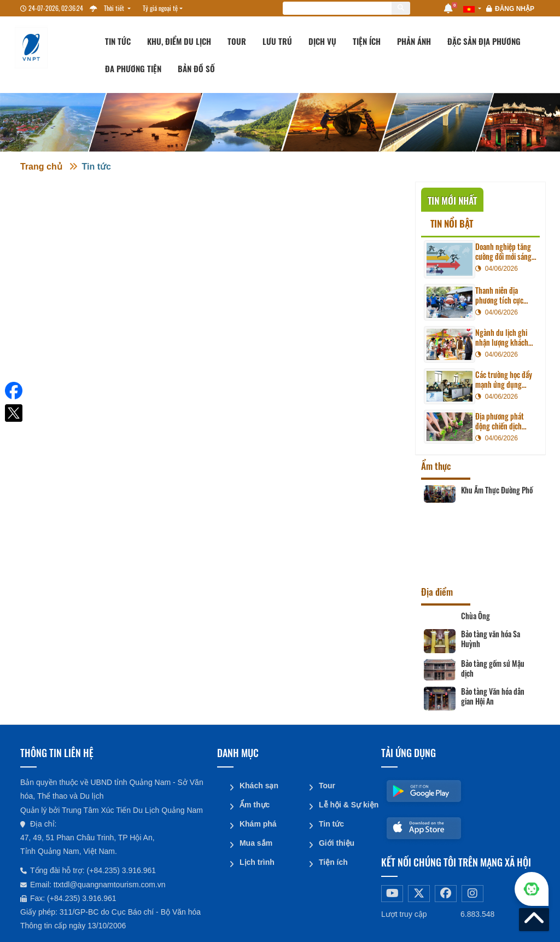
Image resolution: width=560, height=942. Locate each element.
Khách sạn (258, 785)
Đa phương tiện (133, 68)
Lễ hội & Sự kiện (346, 804)
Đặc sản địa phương (484, 41)
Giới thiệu (336, 841)
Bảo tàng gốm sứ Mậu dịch (493, 668)
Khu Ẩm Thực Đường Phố (497, 490)
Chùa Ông (476, 616)
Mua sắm (255, 841)
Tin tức (118, 41)
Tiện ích (367, 41)
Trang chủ (41, 167)
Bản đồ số (196, 68)
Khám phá (258, 822)
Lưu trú (277, 41)
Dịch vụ (322, 41)
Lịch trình (256, 859)
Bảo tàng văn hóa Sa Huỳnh (491, 639)
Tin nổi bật (452, 223)
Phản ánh (414, 41)
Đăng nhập (515, 9)
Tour (237, 41)
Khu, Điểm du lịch (179, 41)
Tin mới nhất (452, 200)
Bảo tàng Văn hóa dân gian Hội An (493, 696)
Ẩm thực (254, 804)
